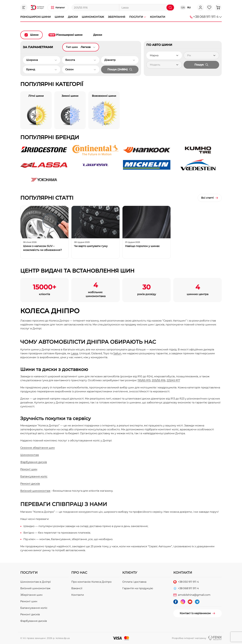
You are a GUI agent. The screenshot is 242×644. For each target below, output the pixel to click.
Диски (73, 17)
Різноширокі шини (35, 17)
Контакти (158, 17)
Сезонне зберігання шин (38, 448)
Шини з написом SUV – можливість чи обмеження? (42, 248)
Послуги (138, 17)
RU (189, 8)
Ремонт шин (29, 469)
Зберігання (117, 17)
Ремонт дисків (30, 484)
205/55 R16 (159, 380)
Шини (59, 17)
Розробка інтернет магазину (189, 638)
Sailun (117, 353)
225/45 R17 (173, 380)
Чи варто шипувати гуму (91, 246)
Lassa (74, 353)
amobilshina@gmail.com (194, 595)
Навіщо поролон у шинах (142, 246)
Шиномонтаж (93, 17)
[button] (24, 8)
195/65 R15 (144, 380)
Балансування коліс (34, 476)
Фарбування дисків (34, 462)
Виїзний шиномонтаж (35, 491)
